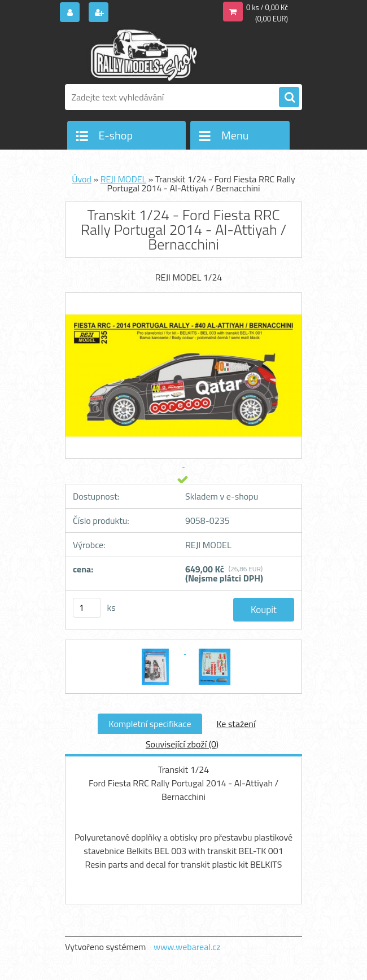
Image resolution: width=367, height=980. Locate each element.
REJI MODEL (124, 179)
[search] (289, 98)
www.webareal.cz (187, 947)
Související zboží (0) (182, 744)
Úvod (82, 179)
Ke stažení (236, 724)
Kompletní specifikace (150, 724)
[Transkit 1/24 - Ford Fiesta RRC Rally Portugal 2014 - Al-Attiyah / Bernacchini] (156, 650)
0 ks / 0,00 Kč (267, 7)
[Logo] (143, 55)
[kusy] (87, 608)
